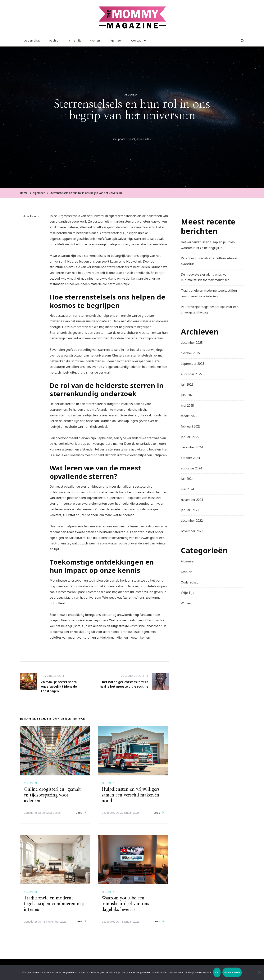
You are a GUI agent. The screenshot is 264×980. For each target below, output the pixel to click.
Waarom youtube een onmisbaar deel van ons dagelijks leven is (125, 904)
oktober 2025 (190, 353)
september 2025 (193, 364)
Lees (81, 812)
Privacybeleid (232, 972)
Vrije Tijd (75, 40)
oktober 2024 (190, 458)
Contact (137, 40)
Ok (217, 972)
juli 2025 (187, 384)
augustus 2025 (191, 374)
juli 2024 (187, 479)
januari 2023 (190, 510)
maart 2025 (189, 416)
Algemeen (116, 40)
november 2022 (192, 531)
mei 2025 (187, 406)
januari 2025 (190, 437)
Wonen (95, 40)
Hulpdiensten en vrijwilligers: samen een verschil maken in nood (131, 795)
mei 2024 (187, 489)
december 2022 (192, 521)
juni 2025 (188, 395)
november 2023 (192, 500)
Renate (35, 216)
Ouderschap (32, 40)
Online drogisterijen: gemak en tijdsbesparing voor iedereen (52, 795)
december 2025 (192, 343)
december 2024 (192, 447)
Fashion (55, 40)
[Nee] (259, 975)
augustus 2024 (191, 468)
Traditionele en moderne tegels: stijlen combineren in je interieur (55, 904)
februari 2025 (191, 426)
